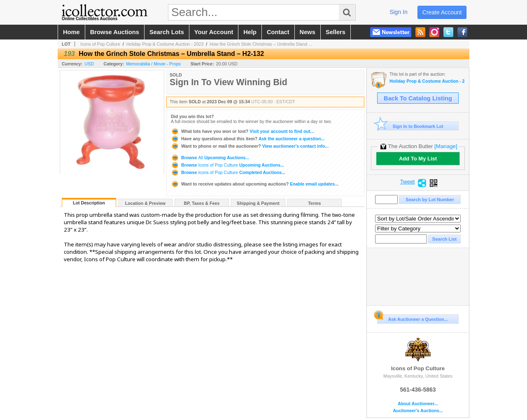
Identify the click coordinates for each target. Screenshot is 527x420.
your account (214, 32)
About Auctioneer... (418, 404)
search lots (167, 32)
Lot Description (89, 203)
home (71, 32)
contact (278, 32)
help (250, 32)
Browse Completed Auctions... (228, 172)
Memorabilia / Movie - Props (153, 64)
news (308, 32)
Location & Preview (145, 203)
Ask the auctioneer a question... (248, 139)
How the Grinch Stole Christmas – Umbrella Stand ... (261, 44)
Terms (314, 203)
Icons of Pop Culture (100, 44)
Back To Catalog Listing (418, 98)
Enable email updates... (255, 184)
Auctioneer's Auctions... (418, 411)
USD (89, 64)
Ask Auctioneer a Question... (412, 318)
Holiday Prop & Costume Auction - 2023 (165, 44)
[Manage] (446, 146)
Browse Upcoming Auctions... (210, 158)
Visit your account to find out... (242, 131)
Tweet (408, 182)
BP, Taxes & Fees (202, 203)
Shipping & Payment (258, 203)
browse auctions (115, 32)
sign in (399, 12)
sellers (336, 32)
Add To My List (418, 159)
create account (442, 12)
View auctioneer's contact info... (250, 146)
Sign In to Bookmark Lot (410, 126)
